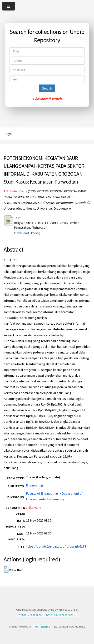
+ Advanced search (47, 99)
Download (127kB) (27, 233)
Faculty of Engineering (42, 493)
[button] (6, 570)
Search (47, 88)
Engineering (35, 485)
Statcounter (61, 626)
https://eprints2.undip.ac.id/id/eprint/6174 (56, 546)
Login (8, 134)
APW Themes (42, 627)
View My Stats (77, 626)
